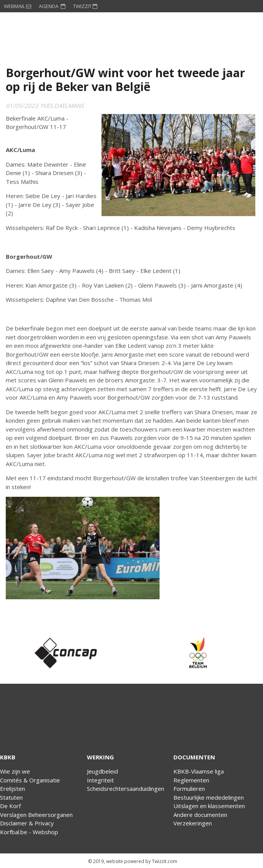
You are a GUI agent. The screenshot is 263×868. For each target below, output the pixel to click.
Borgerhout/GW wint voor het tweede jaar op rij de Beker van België (125, 80)
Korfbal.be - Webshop (29, 832)
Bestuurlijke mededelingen (209, 797)
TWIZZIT (85, 6)
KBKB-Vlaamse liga (199, 771)
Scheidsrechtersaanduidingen (126, 789)
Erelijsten (12, 789)
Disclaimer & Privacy (27, 823)
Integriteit (100, 780)
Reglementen (191, 780)
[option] (66, 653)
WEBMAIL (17, 6)
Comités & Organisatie (30, 780)
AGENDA (52, 6)
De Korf (10, 806)
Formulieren (189, 789)
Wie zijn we (15, 771)
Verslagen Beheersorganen (36, 815)
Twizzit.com (165, 861)
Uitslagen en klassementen (209, 806)
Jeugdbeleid (102, 771)
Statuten (11, 797)
